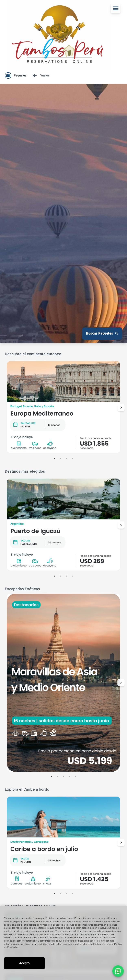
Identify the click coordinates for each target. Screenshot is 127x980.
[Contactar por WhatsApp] (118, 971)
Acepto (24, 963)
